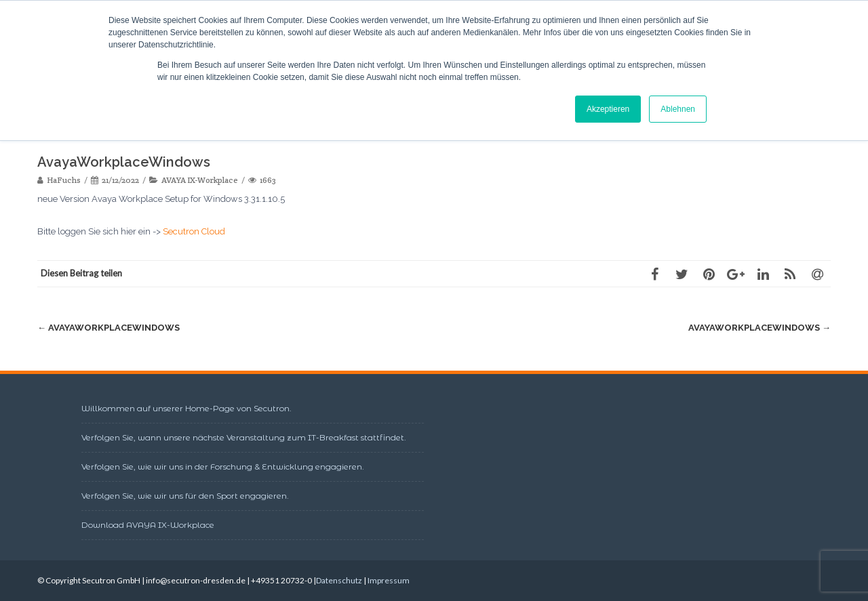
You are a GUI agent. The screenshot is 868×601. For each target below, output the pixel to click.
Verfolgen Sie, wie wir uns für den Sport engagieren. (185, 496)
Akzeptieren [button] (608, 109)
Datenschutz (339, 580)
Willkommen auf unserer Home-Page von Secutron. (186, 408)
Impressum (389, 580)
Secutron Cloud (194, 231)
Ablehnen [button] (678, 109)
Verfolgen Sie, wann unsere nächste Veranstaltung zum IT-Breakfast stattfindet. (244, 437)
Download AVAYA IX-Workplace (148, 525)
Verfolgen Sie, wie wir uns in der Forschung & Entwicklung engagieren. (223, 467)
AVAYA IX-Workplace (200, 180)
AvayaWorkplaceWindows (108, 328)
